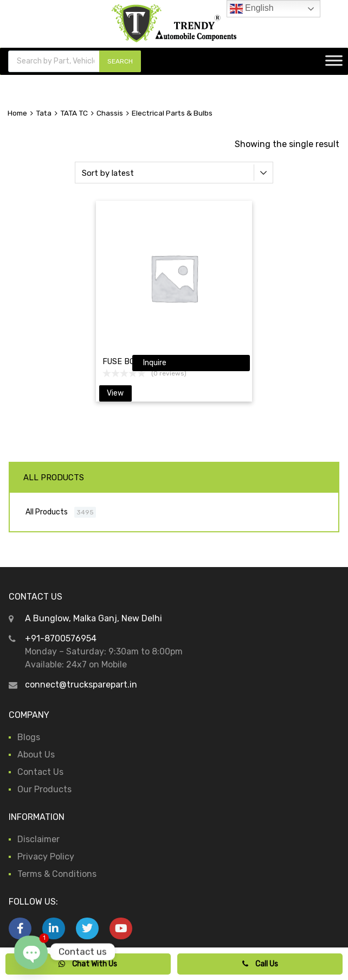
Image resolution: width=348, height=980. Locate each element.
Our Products (44, 789)
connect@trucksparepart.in (81, 685)
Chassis (110, 113)
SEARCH (120, 61)
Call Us (260, 964)
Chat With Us (88, 964)
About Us (36, 755)
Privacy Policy (46, 857)
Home (17, 113)
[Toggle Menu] (334, 64)
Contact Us (40, 772)
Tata (44, 113)
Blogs (29, 737)
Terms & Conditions (57, 874)
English (252, 9)
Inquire (155, 363)
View (115, 393)
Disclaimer (38, 839)
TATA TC (74, 113)
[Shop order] (174, 173)
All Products (47, 512)
